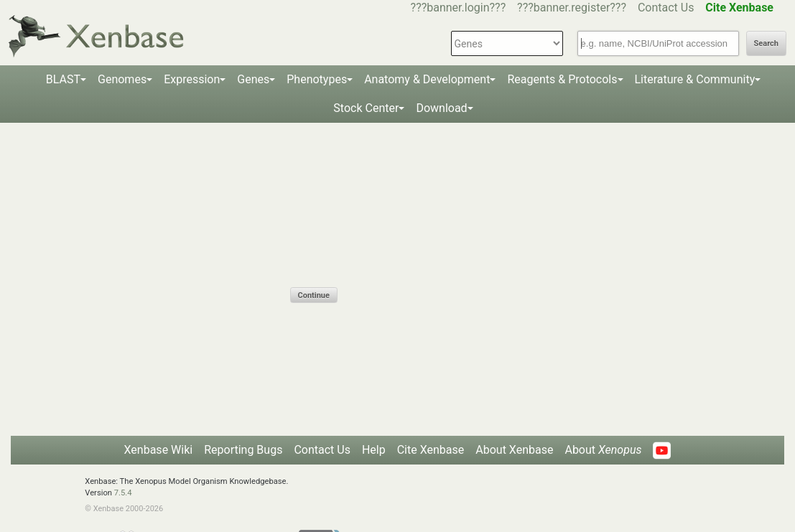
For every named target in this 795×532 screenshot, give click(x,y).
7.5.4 (123, 493)
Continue (314, 295)
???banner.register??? (572, 8)
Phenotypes (317, 79)
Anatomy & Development (427, 79)
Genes (253, 79)
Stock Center (366, 108)
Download (441, 108)
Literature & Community (695, 79)
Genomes (122, 79)
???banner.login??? (459, 8)
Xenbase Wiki (159, 450)
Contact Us (666, 8)
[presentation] (399, 259)
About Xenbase (514, 450)
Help (374, 450)
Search (766, 43)
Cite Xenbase (431, 450)
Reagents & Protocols (562, 79)
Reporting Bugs (243, 450)
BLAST (63, 79)
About (603, 450)
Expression (192, 79)
